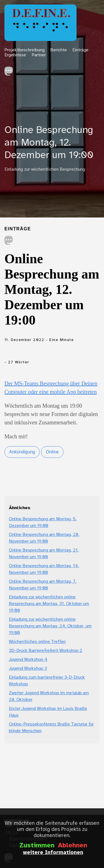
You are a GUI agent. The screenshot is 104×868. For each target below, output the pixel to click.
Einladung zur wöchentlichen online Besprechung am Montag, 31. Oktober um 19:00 (49, 604)
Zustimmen (37, 846)
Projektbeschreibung (25, 50)
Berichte (59, 50)
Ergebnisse (15, 55)
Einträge (80, 50)
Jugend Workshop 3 (28, 668)
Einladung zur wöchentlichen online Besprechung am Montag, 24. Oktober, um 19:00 (50, 626)
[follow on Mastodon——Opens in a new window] (11, 70)
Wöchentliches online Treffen (37, 642)
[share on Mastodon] (9, 241)
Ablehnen (73, 846)
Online (52, 452)
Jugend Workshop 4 (28, 660)
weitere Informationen (53, 853)
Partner (39, 55)
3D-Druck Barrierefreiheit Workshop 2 (46, 651)
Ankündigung (22, 452)
